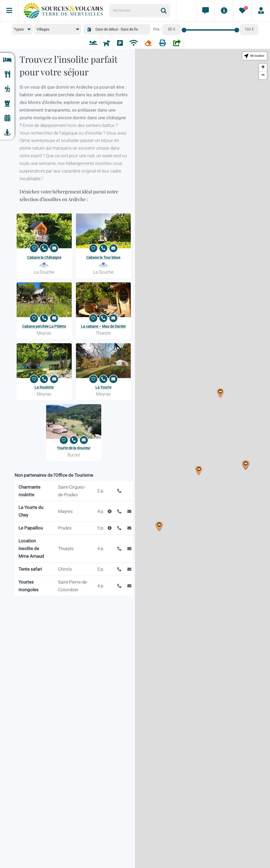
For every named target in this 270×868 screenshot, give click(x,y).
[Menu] (9, 11)
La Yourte (103, 387)
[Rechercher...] (135, 11)
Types (19, 29)
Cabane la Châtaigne (44, 257)
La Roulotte (44, 387)
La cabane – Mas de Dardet (103, 326)
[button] (159, 526)
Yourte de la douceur (74, 448)
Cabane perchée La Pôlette (44, 326)
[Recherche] (166, 11)
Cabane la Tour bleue (103, 257)
